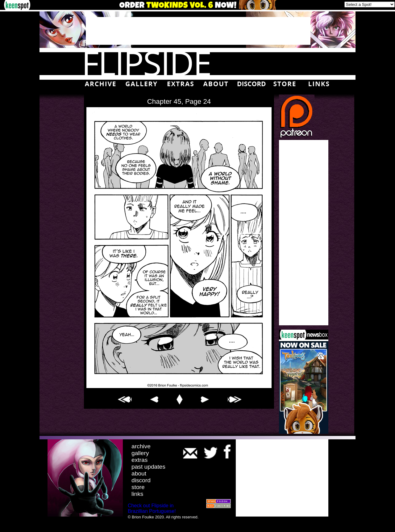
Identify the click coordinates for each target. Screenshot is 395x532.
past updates (148, 467)
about (139, 473)
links (137, 494)
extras (139, 460)
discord (141, 480)
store (138, 487)
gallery (140, 453)
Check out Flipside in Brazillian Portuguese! (152, 508)
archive (141, 446)
